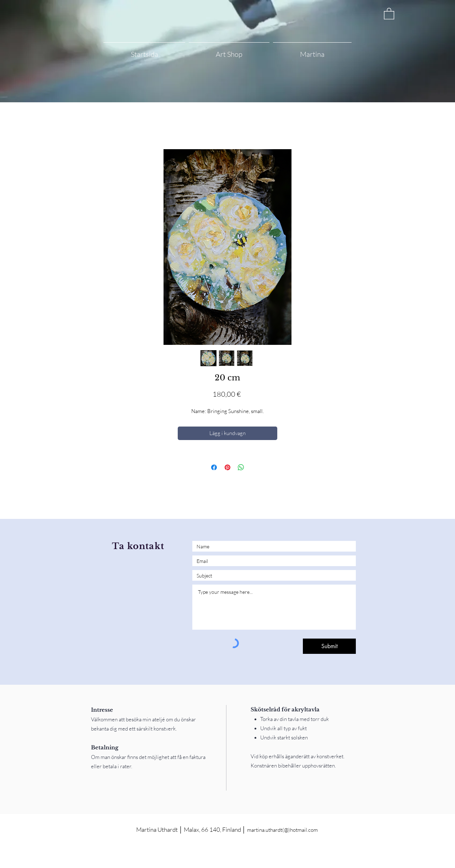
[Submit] (329, 646)
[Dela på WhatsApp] (241, 467)
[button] (389, 13)
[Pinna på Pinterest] (227, 467)
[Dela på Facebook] (214, 467)
